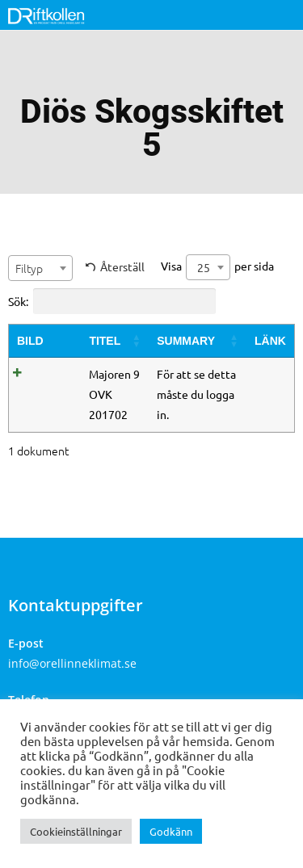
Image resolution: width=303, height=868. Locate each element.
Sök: (112, 301)
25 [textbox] (204, 267)
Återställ (122, 266)
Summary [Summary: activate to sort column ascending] (186, 341)
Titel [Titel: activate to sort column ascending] (105, 341)
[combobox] (40, 268)
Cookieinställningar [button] (76, 831)
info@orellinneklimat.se (72, 663)
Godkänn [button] (171, 831)
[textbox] (40, 268)
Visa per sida (217, 267)
